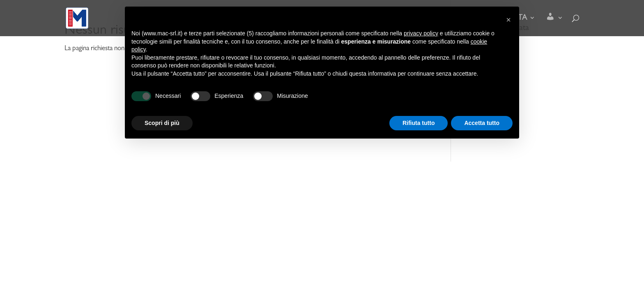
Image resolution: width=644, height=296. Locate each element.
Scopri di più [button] (162, 123)
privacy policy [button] (421, 33)
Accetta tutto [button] (482, 123)
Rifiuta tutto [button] (419, 123)
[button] (508, 20)
